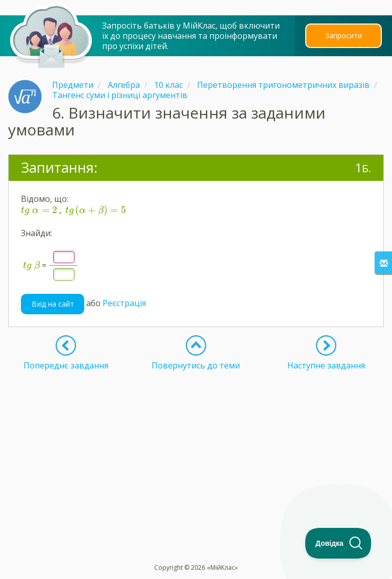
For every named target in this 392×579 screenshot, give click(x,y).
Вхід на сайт (53, 304)
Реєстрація (124, 303)
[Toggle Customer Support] (338, 543)
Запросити (344, 36)
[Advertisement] (196, 442)
